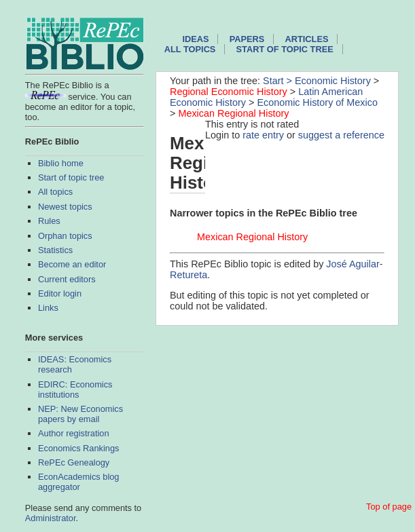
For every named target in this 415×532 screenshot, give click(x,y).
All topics (55, 192)
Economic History (333, 81)
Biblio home (61, 163)
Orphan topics (65, 236)
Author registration (74, 433)
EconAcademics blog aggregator (79, 482)
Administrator (51, 518)
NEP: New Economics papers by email (80, 414)
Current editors (67, 279)
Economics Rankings (79, 448)
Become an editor (72, 264)
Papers (247, 39)
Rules (49, 221)
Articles (307, 39)
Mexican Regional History (233, 113)
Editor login (60, 293)
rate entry (263, 135)
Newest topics (65, 207)
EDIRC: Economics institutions (75, 389)
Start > (279, 81)
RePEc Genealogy (74, 462)
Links (48, 308)
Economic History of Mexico (317, 102)
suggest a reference (341, 135)
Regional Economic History (229, 92)
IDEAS (195, 39)
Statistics (55, 250)
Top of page (389, 507)
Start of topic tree (71, 177)
